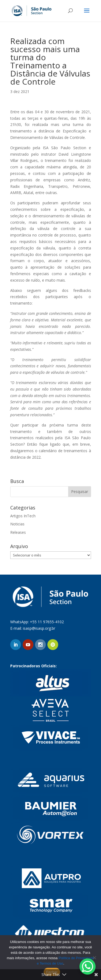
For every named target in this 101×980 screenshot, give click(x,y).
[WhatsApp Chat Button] (88, 966)
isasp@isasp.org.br (39, 628)
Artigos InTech (23, 516)
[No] (94, 958)
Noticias (17, 524)
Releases (18, 532)
